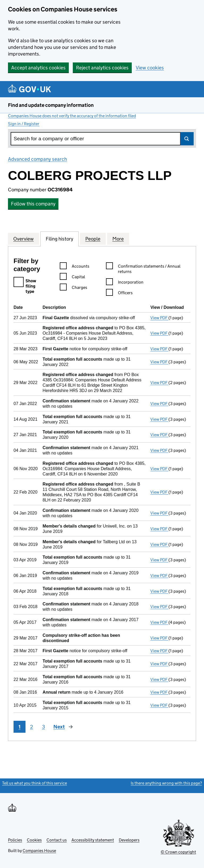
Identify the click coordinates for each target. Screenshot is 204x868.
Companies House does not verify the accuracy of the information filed (72, 116)
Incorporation (125, 283)
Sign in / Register (24, 124)
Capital (72, 278)
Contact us (57, 840)
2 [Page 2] (31, 727)
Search (187, 139)
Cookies (34, 840)
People (93, 239)
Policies (15, 840)
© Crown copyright (178, 852)
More (118, 239)
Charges (73, 288)
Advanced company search (37, 159)
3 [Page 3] (43, 727)
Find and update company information (51, 105)
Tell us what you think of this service (35, 783)
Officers (119, 294)
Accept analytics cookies (38, 68)
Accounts (75, 267)
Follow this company (33, 204)
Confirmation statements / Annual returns (143, 269)
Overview (24, 239)
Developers (129, 840)
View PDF (159, 318)
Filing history (59, 239)
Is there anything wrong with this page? (166, 783)
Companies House (39, 851)
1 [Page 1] (20, 727)
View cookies (150, 68)
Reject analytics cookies (102, 68)
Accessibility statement (93, 840)
